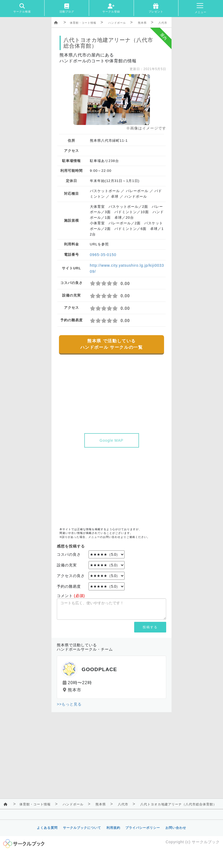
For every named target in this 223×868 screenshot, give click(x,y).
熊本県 (142, 23)
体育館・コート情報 (83, 23)
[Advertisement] (111, 488)
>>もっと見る (69, 704)
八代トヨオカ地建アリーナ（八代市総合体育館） (178, 804)
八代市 (163, 23)
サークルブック (206, 842)
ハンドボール (117, 23)
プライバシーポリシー (143, 828)
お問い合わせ (176, 828)
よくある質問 (47, 828)
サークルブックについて (82, 828)
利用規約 (113, 828)
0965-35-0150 (103, 255)
